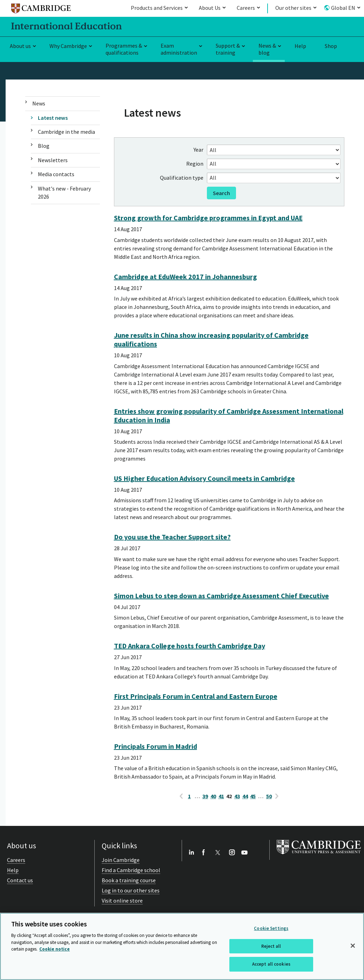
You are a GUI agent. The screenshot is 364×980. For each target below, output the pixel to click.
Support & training (228, 49)
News (39, 103)
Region (195, 164)
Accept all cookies (271, 964)
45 (253, 796)
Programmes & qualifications (124, 49)
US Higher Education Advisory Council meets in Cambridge (204, 478)
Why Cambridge (68, 46)
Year (198, 150)
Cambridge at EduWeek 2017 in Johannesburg (186, 277)
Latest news (53, 118)
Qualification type (182, 178)
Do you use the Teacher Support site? (172, 537)
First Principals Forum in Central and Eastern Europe (196, 696)
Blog (44, 146)
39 (205, 796)
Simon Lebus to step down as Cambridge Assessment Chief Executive (221, 596)
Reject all (271, 946)
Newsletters (53, 160)
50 (269, 796)
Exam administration (179, 49)
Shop (331, 46)
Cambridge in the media (66, 132)
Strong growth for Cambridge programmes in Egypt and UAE (208, 218)
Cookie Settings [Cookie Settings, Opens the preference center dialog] (271, 928)
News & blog (267, 49)
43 (237, 796)
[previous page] (181, 796)
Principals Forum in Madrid (156, 746)
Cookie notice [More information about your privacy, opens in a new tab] (55, 949)
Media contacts (56, 174)
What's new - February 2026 (64, 192)
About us (20, 46)
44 (245, 796)
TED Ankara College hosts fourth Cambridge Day (190, 646)
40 (213, 796)
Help (300, 46)
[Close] (353, 946)
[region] (182, 946)
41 (221, 796)
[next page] (277, 796)
